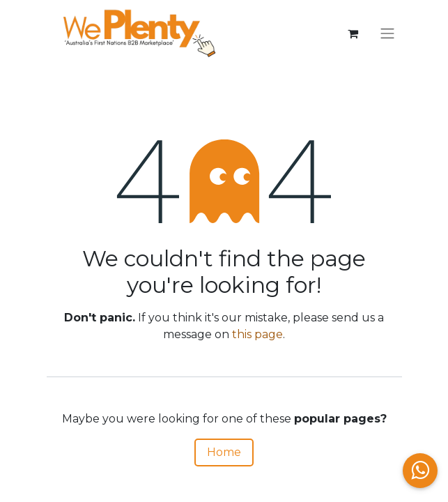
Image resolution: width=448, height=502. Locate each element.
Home (224, 452)
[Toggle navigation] (387, 34)
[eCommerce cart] (353, 33)
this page (257, 334)
